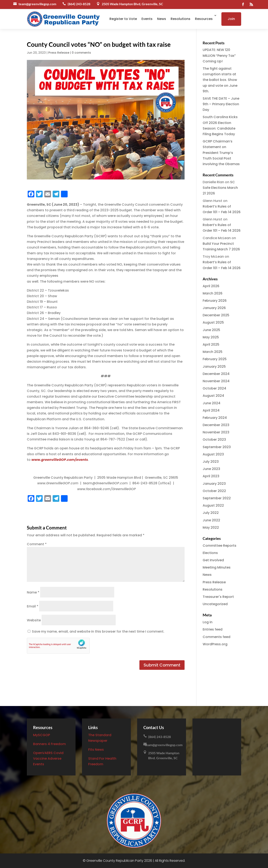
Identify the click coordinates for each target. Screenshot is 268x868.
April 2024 (211, 410)
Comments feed (217, 637)
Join (231, 19)
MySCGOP (42, 735)
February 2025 (215, 359)
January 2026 (214, 308)
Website (34, 620)
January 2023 (214, 484)
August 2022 (213, 505)
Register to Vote (123, 19)
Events (147, 19)
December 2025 (216, 315)
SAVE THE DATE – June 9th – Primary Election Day (221, 104)
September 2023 (217, 447)
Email (33, 606)
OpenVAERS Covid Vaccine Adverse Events (48, 759)
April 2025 (211, 344)
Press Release (59, 53)
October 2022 (214, 491)
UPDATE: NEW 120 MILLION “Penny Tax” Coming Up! (219, 55)
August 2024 (213, 396)
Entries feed (213, 629)
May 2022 (211, 527)
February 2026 (215, 301)
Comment (37, 544)
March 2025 (213, 352)
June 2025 (211, 330)
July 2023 (211, 462)
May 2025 (211, 337)
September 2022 (217, 498)
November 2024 (216, 381)
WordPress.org (215, 644)
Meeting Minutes (217, 567)
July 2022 (211, 513)
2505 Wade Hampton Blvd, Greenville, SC (132, 4)
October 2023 (214, 440)
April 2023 (211, 476)
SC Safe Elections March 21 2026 (220, 188)
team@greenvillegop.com (37, 4)
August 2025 (213, 322)
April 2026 (211, 286)
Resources (204, 19)
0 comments (81, 53)
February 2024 (215, 418)
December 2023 (216, 425)
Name (33, 592)
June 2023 (211, 469)
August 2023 (213, 454)
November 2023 (216, 432)
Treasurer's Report (218, 597)
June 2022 (211, 520)
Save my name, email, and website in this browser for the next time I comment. (98, 631)
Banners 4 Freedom (49, 744)
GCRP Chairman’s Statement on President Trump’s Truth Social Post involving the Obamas (221, 153)
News (162, 19)
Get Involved (213, 560)
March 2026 (213, 293)
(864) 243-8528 (79, 4)
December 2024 (216, 374)
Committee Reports (220, 546)
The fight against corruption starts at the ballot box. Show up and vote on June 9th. (220, 80)
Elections (210, 553)
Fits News (96, 750)
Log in (208, 622)
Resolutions (181, 19)
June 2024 (212, 403)
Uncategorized (215, 604)
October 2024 (214, 388)
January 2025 (214, 367)
